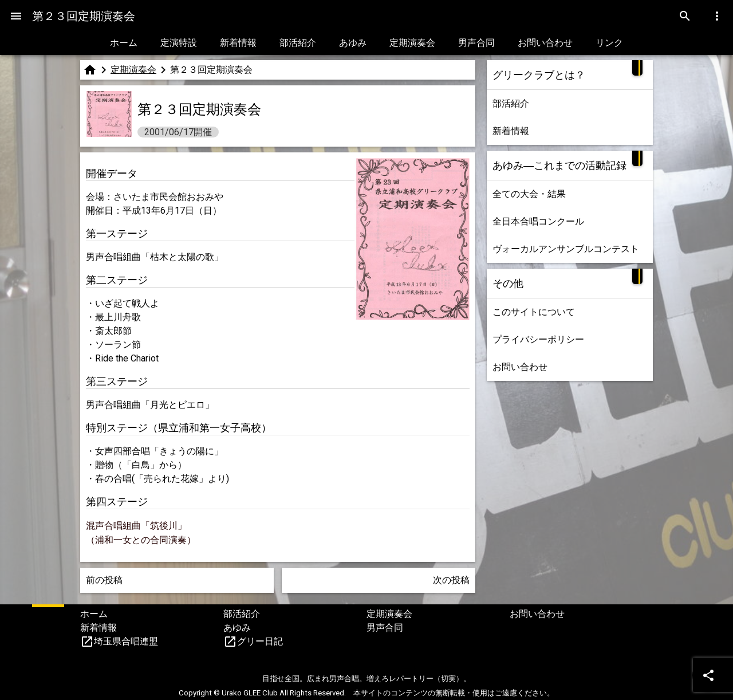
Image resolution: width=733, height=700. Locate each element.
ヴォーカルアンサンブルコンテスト (566, 249)
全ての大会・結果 (529, 194)
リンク (609, 43)
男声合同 (476, 43)
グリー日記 (260, 641)
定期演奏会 (412, 43)
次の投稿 (451, 580)
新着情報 (238, 43)
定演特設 (179, 43)
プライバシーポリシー (538, 339)
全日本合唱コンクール (538, 221)
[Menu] (16, 16)
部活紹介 (298, 43)
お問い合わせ (545, 43)
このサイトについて (534, 312)
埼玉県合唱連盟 (126, 641)
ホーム (124, 43)
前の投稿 (104, 580)
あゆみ (353, 43)
